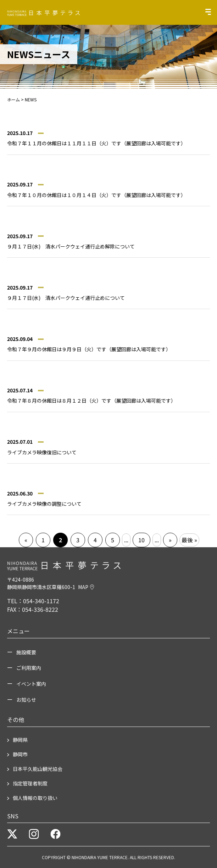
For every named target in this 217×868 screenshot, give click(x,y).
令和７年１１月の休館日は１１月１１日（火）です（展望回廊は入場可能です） (96, 143)
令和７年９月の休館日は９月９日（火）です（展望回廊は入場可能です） (89, 349)
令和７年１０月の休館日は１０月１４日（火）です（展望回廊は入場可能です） (96, 195)
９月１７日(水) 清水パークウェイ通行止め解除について (71, 246)
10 (141, 540)
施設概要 (26, 652)
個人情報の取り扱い (35, 798)
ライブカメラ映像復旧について (42, 452)
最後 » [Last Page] (189, 540)
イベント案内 (31, 684)
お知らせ (26, 700)
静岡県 (20, 740)
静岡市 (20, 754)
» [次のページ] (170, 540)
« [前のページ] (26, 540)
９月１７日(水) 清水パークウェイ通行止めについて (66, 298)
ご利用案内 (29, 668)
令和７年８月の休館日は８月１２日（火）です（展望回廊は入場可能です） (91, 401)
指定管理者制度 (30, 783)
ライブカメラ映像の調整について (44, 504)
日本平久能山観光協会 (38, 769)
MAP (86, 587)
